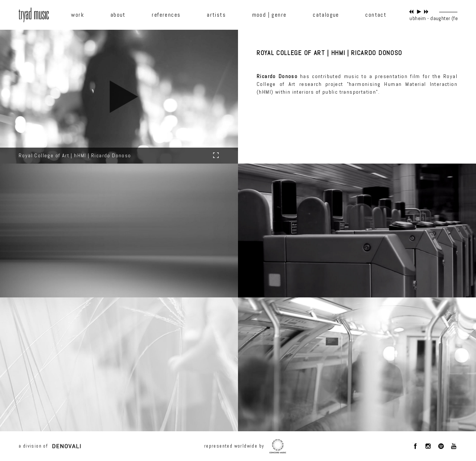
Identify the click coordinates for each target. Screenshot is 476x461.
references (166, 15)
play (419, 12)
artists (216, 15)
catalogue (326, 15)
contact (376, 15)
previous (411, 12)
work (78, 15)
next (426, 12)
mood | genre (269, 15)
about (118, 15)
